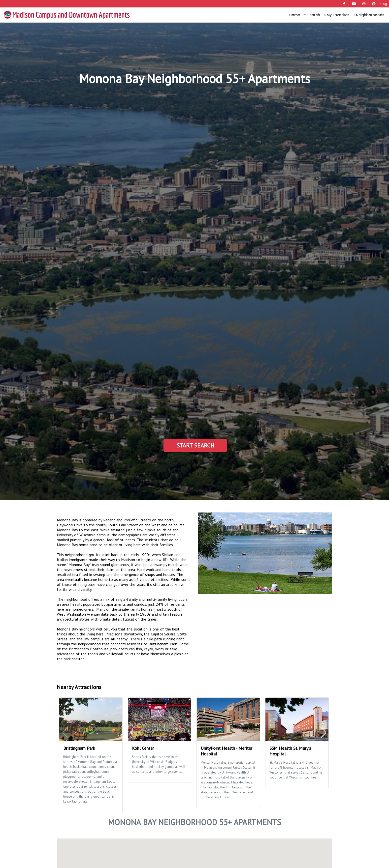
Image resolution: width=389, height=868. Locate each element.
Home (293, 15)
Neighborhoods (369, 15)
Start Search (195, 445)
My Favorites (337, 15)
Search (312, 15)
